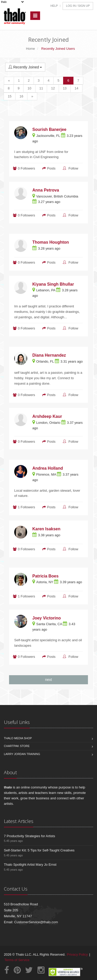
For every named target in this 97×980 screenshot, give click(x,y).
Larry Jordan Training (22, 754)
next (48, 680)
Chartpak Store (17, 746)
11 (41, 88)
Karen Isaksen (46, 529)
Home (30, 49)
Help (54, 6)
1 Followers (26, 507)
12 (53, 88)
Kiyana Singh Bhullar (53, 284)
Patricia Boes (45, 576)
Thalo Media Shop (18, 738)
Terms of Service (17, 960)
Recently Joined (25, 67)
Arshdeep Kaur (47, 416)
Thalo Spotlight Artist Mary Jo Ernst (30, 865)
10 (29, 88)
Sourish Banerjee (49, 129)
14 (76, 88)
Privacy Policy (77, 954)
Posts (51, 168)
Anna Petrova (46, 190)
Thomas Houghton (51, 242)
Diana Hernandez (49, 355)
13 (65, 88)
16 (21, 96)
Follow (73, 168)
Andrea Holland (48, 468)
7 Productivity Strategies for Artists (29, 836)
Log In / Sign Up (78, 6)
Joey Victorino (47, 618)
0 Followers (26, 168)
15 (10, 96)
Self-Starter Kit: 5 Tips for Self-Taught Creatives (39, 850)
